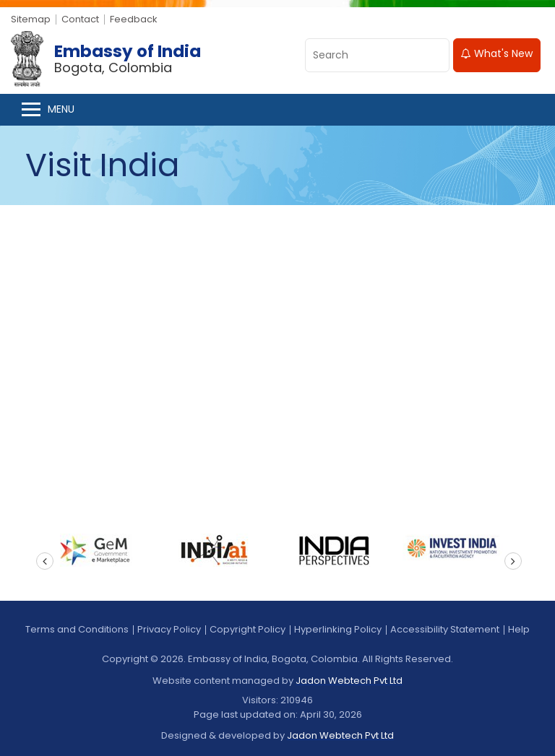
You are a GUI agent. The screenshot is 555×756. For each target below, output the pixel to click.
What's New (497, 53)
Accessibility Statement (445, 629)
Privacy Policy (169, 629)
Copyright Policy (248, 629)
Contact (80, 19)
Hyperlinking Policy (338, 629)
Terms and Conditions (77, 629)
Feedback (134, 19)
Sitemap (31, 19)
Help (519, 629)
